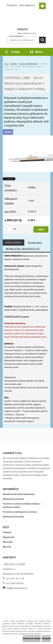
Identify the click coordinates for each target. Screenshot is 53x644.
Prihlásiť (7, 532)
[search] (42, 40)
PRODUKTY (23, 29)
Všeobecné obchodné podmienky (19, 494)
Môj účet (7, 547)
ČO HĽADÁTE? (16, 37)
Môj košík (8, 542)
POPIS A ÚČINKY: (13, 243)
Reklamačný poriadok (13, 499)
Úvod (7, 64)
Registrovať (9, 537)
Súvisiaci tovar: (35, 243)
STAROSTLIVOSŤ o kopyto (17, 317)
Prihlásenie (12, 5)
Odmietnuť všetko (32, 638)
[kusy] (8, 229)
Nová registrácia (27, 5)
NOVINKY (14, 64)
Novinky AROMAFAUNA (28, 64)
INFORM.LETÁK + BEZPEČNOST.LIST (23, 249)
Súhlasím (46, 638)
